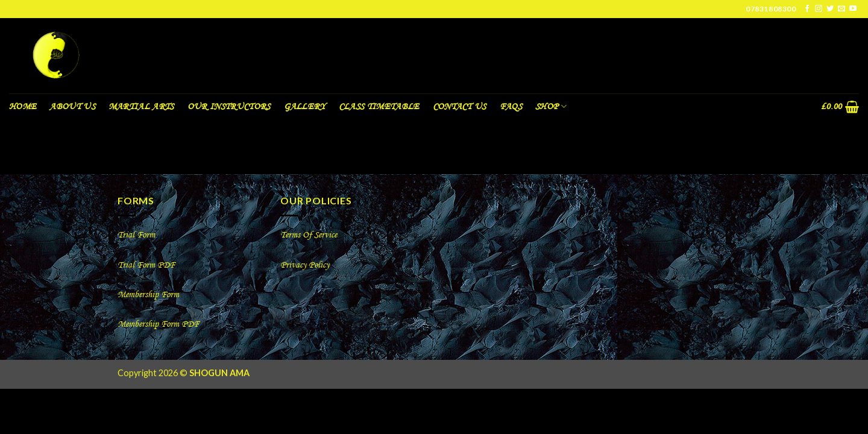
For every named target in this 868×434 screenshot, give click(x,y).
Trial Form (136, 235)
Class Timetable (379, 107)
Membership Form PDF (158, 324)
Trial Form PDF (146, 265)
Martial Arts (141, 107)
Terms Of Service (309, 235)
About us (72, 107)
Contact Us (460, 107)
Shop (551, 106)
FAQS (511, 107)
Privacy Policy (305, 265)
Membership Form (149, 295)
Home (23, 107)
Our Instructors (229, 107)
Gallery (305, 107)
